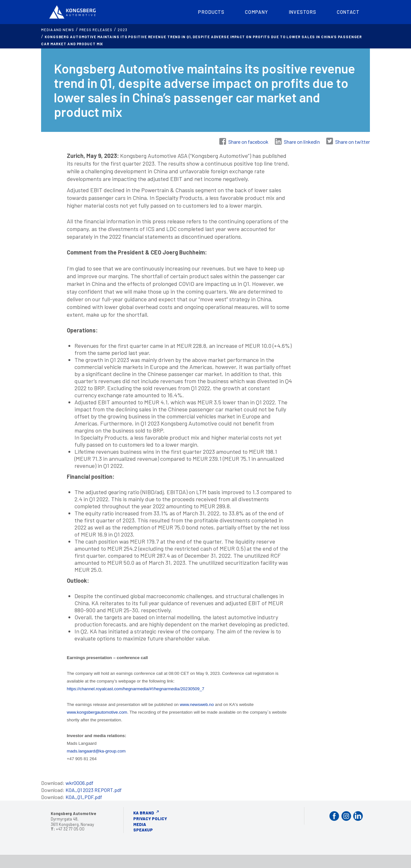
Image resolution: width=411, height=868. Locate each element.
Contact (348, 12)
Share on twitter (353, 142)
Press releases (96, 30)
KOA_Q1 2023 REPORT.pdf (94, 790)
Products (211, 12)
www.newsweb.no (197, 705)
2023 (122, 30)
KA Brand (144, 813)
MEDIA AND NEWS (58, 30)
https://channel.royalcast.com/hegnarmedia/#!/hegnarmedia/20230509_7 (136, 689)
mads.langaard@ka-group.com (96, 751)
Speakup (143, 830)
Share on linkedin (302, 142)
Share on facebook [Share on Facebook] (248, 142)
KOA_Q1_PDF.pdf (84, 797)
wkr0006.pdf (79, 783)
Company (256, 12)
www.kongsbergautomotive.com (97, 712)
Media (140, 824)
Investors (302, 12)
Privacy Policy (150, 819)
